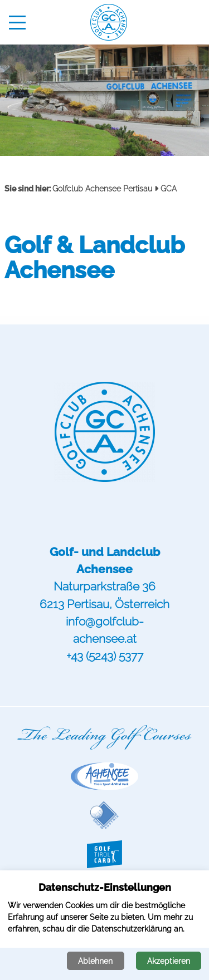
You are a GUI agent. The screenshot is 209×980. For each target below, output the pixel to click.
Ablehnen (95, 961)
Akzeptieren (169, 961)
